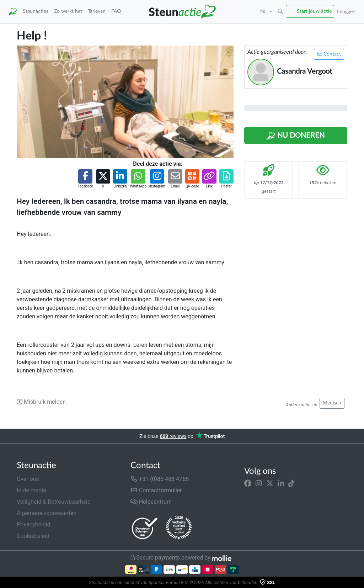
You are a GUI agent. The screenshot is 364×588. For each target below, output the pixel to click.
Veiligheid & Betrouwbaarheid (54, 502)
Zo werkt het (68, 11)
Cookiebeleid (33, 536)
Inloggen (346, 12)
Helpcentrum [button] (151, 502)
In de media (31, 490)
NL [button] (264, 12)
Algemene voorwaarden (47, 513)
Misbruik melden (41, 402)
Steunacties (36, 11)
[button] (280, 12)
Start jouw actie (314, 11)
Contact (329, 54)
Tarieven (97, 11)
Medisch (332, 403)
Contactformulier (156, 490)
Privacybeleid (33, 525)
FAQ (116, 11)
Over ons (28, 479)
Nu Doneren (296, 136)
